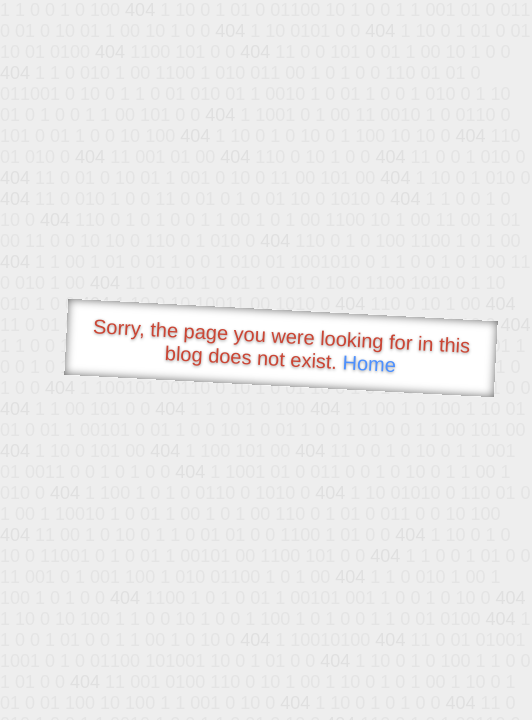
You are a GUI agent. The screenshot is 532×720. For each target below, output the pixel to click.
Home (369, 363)
